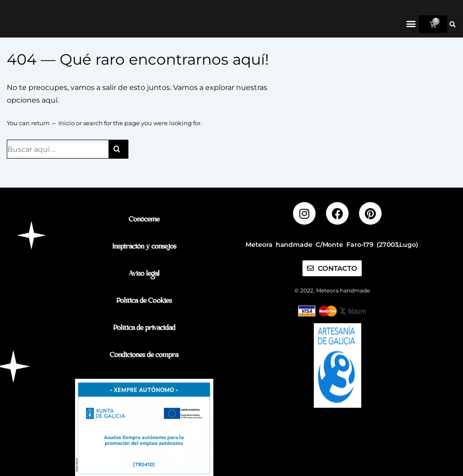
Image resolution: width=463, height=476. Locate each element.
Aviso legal (144, 275)
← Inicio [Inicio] (63, 140)
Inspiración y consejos (144, 247)
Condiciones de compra (144, 356)
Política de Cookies (144, 302)
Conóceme (144, 220)
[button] (411, 23)
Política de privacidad (144, 329)
